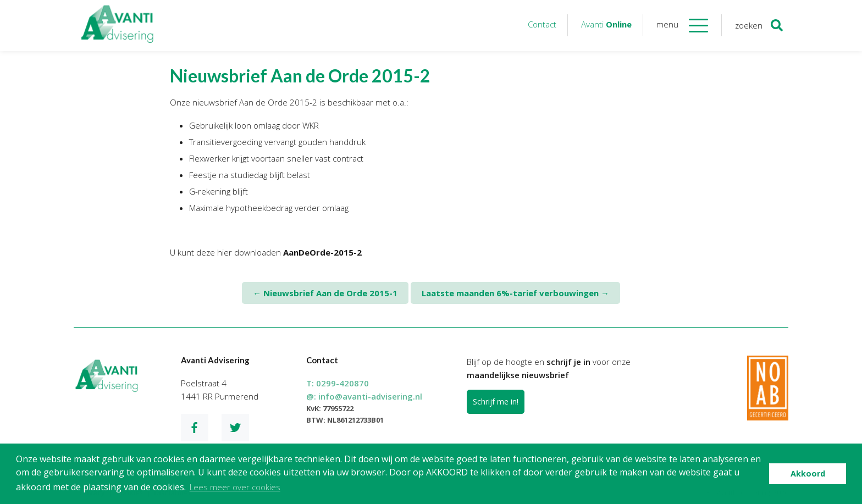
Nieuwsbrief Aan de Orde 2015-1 (325, 293)
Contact (542, 24)
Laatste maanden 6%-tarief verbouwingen (515, 293)
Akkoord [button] (808, 473)
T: (338, 383)
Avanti (606, 24)
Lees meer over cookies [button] (235, 487)
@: (364, 396)
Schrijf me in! (496, 401)
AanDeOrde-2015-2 (322, 252)
